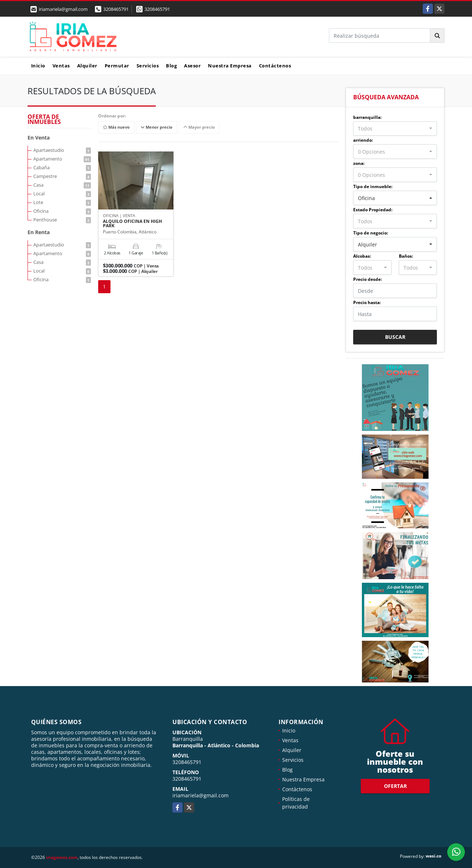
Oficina (62, 211)
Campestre (62, 176)
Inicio (38, 66)
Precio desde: (367, 279)
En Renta (39, 232)
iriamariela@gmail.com (201, 795)
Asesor (192, 66)
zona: (359, 163)
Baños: (406, 256)
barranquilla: (367, 117)
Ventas (61, 66)
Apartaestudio (62, 150)
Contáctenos (275, 66)
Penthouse (62, 220)
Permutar (117, 66)
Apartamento (62, 159)
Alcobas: (362, 256)
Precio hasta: (367, 302)
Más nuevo (116, 127)
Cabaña (62, 167)
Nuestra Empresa (230, 66)
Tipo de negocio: (371, 233)
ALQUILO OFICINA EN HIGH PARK (132, 224)
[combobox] (395, 129)
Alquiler (87, 66)
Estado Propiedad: (373, 210)
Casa (62, 185)
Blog (171, 66)
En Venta (39, 138)
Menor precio (156, 127)
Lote (62, 202)
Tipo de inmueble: (373, 186)
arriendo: (363, 140)
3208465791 (116, 9)
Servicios (148, 66)
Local (62, 194)
